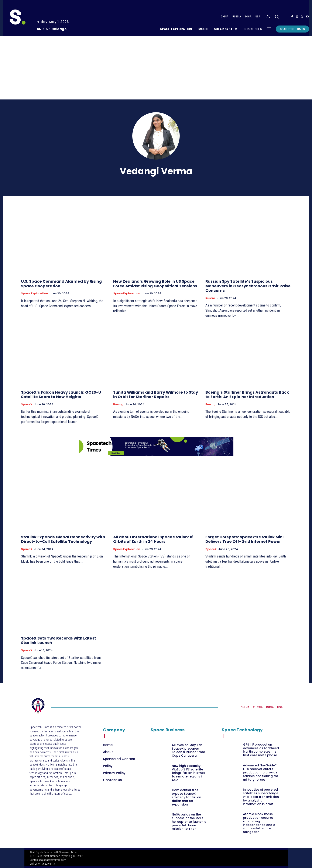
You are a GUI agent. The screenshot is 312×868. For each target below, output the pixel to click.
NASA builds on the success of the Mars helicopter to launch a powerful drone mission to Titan (189, 822)
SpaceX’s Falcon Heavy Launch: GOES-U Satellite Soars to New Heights (61, 395)
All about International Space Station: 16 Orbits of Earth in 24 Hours (153, 539)
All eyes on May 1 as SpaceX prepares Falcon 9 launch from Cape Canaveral (188, 750)
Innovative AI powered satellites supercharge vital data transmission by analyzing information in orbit (261, 797)
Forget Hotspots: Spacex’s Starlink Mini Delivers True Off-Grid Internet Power (244, 539)
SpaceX (27, 404)
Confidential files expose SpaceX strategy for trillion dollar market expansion (186, 797)
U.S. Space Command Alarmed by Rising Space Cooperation (61, 284)
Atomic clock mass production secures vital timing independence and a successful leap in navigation (259, 823)
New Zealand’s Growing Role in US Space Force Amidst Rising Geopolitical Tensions (155, 284)
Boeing (118, 404)
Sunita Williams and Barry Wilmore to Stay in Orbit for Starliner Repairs (156, 395)
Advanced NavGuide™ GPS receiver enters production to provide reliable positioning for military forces (261, 772)
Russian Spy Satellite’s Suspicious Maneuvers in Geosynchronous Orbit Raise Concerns (248, 286)
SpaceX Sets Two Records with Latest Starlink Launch (59, 640)
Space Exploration (35, 294)
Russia (210, 298)
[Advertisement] (156, 68)
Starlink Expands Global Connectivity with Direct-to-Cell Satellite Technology (63, 539)
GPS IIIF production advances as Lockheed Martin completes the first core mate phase (261, 750)
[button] (277, 17)
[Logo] (17, 18)
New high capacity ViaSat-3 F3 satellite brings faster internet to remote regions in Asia (188, 773)
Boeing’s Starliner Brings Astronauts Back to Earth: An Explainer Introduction (247, 395)
